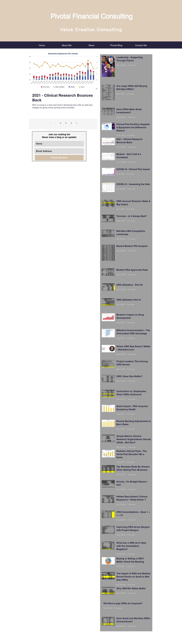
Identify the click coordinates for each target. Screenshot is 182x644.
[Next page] (76, 123)
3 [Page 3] (66, 123)
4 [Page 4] (71, 123)
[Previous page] (50, 123)
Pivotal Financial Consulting (91, 16)
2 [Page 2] (61, 123)
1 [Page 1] (55, 123)
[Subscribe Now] (59, 158)
